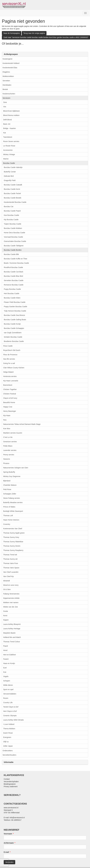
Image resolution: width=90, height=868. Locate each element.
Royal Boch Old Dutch (12, 350)
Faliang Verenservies (11, 594)
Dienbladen (7, 85)
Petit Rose (7, 489)
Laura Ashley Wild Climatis (13, 720)
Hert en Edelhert (10, 655)
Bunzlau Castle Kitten (12, 298)
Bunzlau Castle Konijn (12, 324)
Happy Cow (8, 407)
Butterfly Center (10, 172)
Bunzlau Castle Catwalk (13, 185)
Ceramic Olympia (10, 716)
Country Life (8, 703)
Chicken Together (10, 389)
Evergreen (7, 737)
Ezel (5, 668)
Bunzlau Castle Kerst (12, 189)
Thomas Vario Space (11, 568)
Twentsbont (8, 137)
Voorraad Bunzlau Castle (13, 237)
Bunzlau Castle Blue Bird (13, 276)
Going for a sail (9, 363)
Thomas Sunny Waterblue (13, 542)
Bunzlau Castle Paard (12, 211)
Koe (5, 672)
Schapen (7, 681)
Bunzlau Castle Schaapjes (14, 328)
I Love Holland (9, 724)
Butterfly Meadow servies (13, 502)
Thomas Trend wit (10, 555)
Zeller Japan (8, 746)
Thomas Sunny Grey (11, 537)
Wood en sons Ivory (11, 585)
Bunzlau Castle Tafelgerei (14, 246)
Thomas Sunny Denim (12, 546)
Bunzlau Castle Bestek (13, 198)
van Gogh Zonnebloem (13, 333)
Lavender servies (10, 450)
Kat (5, 133)
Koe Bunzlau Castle (11, 215)
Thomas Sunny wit (10, 559)
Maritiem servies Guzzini (13, 433)
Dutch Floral (8, 733)
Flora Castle (8, 346)
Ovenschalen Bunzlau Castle (15, 241)
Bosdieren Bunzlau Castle (14, 341)
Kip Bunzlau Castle (11, 220)
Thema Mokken (9, 729)
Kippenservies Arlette (11, 598)
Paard (6, 646)
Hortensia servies (10, 376)
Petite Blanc (8, 446)
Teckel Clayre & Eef (11, 707)
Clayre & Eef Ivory (10, 398)
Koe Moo (7, 429)
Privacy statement (11, 786)
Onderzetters (8, 751)
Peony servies (9, 455)
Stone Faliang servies (12, 498)
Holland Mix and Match (12, 637)
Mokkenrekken (8, 76)
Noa (5, 420)
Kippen (6, 620)
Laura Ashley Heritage (12, 629)
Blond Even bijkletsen (11, 111)
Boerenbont (8, 385)
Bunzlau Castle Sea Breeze (14, 315)
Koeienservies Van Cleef (13, 529)
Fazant (6, 659)
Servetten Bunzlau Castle (14, 280)
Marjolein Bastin (9, 633)
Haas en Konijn (9, 663)
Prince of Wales (9, 507)
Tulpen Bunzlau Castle (12, 224)
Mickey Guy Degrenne (12, 476)
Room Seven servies (11, 141)
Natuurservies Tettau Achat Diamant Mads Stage (22, 424)
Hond (5, 650)
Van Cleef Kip (8, 576)
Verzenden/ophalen (11, 782)
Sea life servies (9, 359)
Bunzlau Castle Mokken (13, 228)
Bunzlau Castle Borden (13, 250)
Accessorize (8, 150)
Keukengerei (7, 59)
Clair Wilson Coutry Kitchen (14, 368)
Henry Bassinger (10, 411)
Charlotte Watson (10, 485)
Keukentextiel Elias (10, 68)
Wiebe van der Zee (11, 607)
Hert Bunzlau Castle (12, 293)
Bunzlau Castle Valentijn (13, 167)
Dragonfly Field (10, 180)
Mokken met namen (11, 602)
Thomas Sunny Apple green (14, 533)
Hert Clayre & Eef (10, 711)
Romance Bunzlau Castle (14, 285)
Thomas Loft (8, 516)
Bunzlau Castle (9, 163)
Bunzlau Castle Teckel (12, 193)
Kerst (5, 616)
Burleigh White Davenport (13, 511)
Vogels (6, 676)
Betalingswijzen (10, 784)
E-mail (6, 852)
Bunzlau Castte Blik (11, 254)
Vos (5, 107)
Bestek (5, 89)
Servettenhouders (9, 755)
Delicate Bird (9, 176)
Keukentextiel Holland (11, 63)
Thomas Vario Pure (11, 563)
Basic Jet (7, 124)
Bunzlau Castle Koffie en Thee (16, 259)
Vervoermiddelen (10, 694)
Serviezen (6, 98)
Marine (6, 159)
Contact (7, 779)
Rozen (6, 698)
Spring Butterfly (9, 472)
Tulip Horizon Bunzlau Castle (15, 311)
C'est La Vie (8, 437)
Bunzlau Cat (9, 207)
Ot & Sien (7, 589)
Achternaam (9, 843)
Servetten (6, 81)
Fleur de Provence (10, 355)
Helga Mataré (8, 372)
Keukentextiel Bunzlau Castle (15, 202)
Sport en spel (8, 689)
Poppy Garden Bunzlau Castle (15, 307)
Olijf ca (6, 742)
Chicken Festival (10, 394)
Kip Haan (7, 415)
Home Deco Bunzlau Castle (14, 233)
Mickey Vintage (9, 154)
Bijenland (7, 481)
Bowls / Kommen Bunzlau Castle (16, 263)
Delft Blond (7, 120)
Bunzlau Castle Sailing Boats (15, 320)
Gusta (6, 611)
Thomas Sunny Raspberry (13, 550)
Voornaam (8, 834)
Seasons (7, 459)
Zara (5, 102)
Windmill (6, 581)
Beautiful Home (9, 402)
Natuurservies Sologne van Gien (16, 468)
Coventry (7, 524)
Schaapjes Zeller (10, 494)
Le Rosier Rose (9, 146)
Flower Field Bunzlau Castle (15, 302)
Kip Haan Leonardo (11, 381)
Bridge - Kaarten (10, 128)
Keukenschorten (9, 94)
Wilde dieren (8, 685)
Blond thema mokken (11, 115)
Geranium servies (10, 442)
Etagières (6, 72)
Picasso (6, 463)
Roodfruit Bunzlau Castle (13, 267)
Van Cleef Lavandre (11, 572)
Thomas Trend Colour (12, 642)
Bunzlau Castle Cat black (13, 272)
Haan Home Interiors (11, 520)
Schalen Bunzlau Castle (13, 337)
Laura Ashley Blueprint (12, 624)
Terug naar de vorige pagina (34, 33)
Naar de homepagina (12, 33)
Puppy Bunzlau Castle (12, 289)
